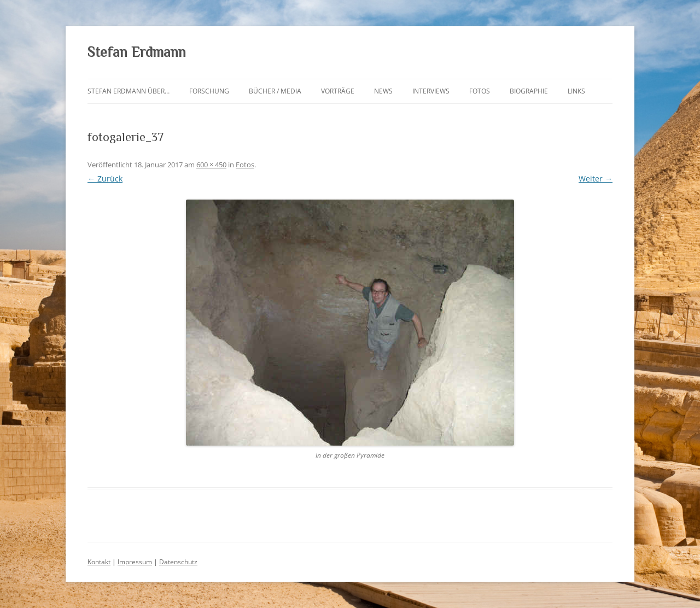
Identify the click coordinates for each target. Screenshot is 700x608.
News (383, 91)
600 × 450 (211, 165)
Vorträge (338, 91)
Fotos (480, 91)
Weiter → (596, 179)
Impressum (135, 562)
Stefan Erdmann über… (129, 91)
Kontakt (99, 562)
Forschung (209, 91)
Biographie (529, 91)
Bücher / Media (275, 91)
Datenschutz (178, 562)
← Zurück (105, 179)
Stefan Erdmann (137, 52)
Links (576, 91)
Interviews (431, 91)
